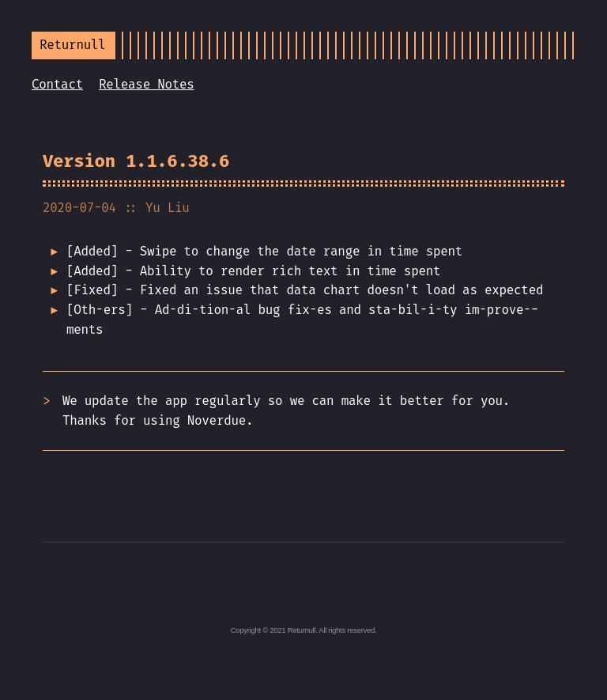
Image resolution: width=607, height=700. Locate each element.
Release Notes (147, 84)
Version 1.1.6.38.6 (136, 161)
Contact (57, 84)
